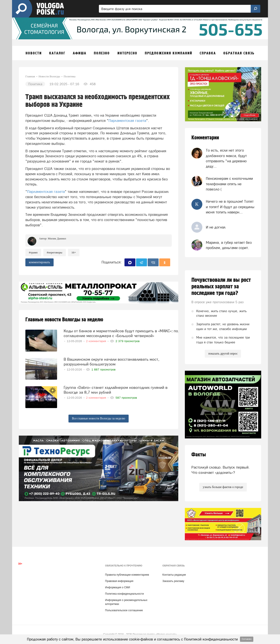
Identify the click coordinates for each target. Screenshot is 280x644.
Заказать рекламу (173, 581)
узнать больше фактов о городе (223, 487)
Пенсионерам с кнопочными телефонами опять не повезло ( (229, 184)
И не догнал (216, 227)
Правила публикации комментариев (127, 575)
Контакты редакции (174, 575)
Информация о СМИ (117, 587)
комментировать (39, 262)
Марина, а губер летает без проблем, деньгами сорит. (229, 245)
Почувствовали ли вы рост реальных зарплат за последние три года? (221, 287)
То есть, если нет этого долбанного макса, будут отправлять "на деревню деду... (226, 158)
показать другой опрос (223, 354)
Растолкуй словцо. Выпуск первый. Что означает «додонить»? (220, 470)
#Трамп (33, 252)
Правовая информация (119, 581)
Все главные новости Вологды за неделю (99, 418)
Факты (199, 455)
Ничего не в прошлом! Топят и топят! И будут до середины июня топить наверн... (230, 207)
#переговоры (55, 252)
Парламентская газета (127, 121)
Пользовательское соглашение (124, 610)
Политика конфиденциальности (124, 594)
